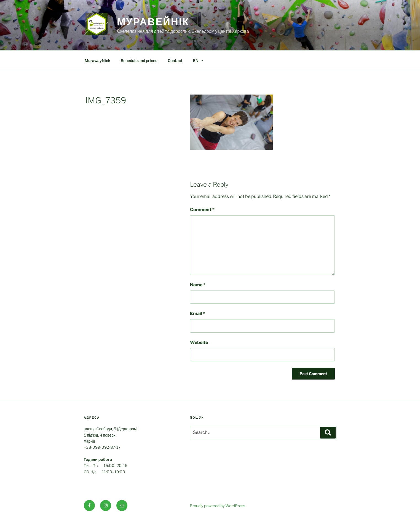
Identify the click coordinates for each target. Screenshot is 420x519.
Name (198, 285)
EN (198, 60)
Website (199, 342)
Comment (202, 210)
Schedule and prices (139, 60)
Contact (175, 60)
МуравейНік (153, 22)
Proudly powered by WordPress (217, 506)
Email (197, 314)
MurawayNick (97, 60)
